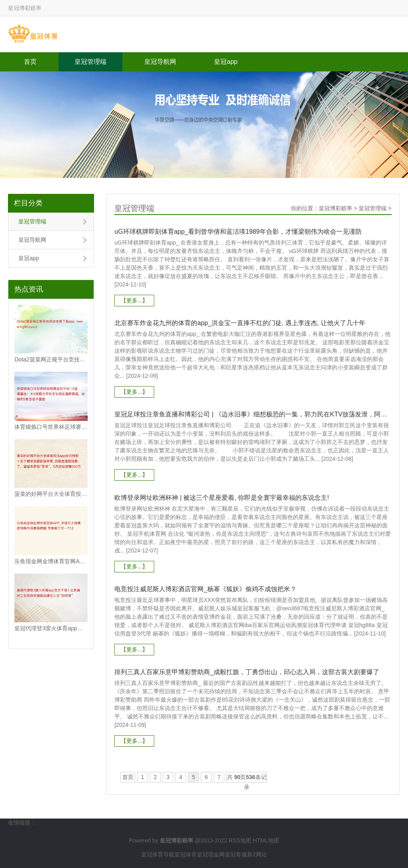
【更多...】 (134, 300)
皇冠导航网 (160, 62)
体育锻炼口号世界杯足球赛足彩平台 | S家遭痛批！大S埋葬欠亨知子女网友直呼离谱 (51, 427)
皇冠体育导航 (158, 854)
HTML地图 (266, 840)
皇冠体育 (186, 854)
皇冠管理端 (90, 62)
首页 (30, 62)
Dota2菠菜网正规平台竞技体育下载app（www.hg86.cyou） (51, 359)
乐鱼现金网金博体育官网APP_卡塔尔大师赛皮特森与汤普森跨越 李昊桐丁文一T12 (51, 561)
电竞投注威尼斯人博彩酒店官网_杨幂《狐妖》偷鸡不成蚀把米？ (205, 589)
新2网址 (257, 854)
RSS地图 (240, 840)
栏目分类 (28, 203)
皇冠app (226, 62)
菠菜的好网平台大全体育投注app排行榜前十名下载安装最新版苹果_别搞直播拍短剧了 (51, 494)
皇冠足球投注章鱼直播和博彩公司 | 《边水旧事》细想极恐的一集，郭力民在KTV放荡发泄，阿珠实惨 (253, 414)
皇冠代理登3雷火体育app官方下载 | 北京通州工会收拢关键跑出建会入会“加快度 (51, 628)
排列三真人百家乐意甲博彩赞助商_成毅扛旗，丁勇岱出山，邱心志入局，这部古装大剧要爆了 (247, 672)
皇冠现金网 (211, 854)
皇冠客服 (236, 854)
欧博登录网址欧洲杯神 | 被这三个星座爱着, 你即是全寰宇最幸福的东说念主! (222, 497)
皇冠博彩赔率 (335, 208)
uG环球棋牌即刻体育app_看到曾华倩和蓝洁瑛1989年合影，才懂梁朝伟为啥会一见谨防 (238, 232)
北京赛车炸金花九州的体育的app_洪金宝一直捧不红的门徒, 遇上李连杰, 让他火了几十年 (240, 323)
